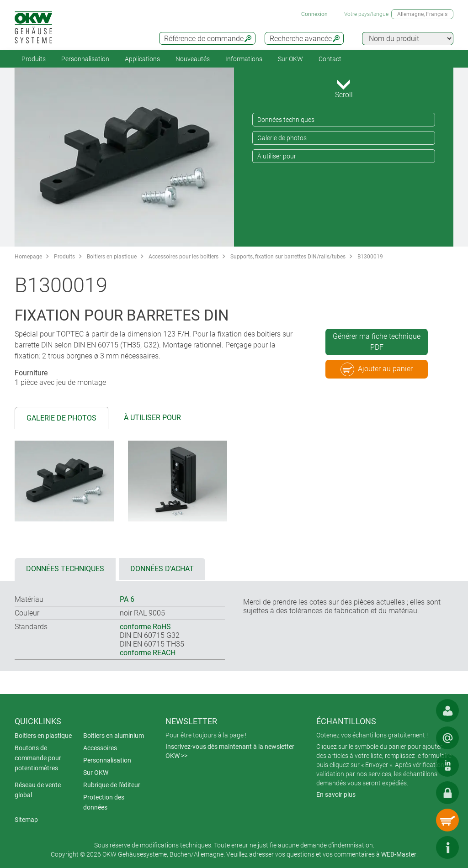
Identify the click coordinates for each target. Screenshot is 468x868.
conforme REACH (148, 653)
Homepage (28, 257)
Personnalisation (85, 59)
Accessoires (100, 748)
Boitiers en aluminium (114, 736)
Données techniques (286, 120)
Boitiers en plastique (112, 257)
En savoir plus (336, 794)
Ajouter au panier (377, 369)
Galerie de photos (282, 138)
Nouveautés (193, 59)
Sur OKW (290, 59)
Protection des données (104, 802)
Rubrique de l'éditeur (112, 785)
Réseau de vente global (38, 790)
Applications (142, 59)
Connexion (314, 14)
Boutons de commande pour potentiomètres (38, 758)
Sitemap (26, 820)
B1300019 (370, 257)
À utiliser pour (277, 156)
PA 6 (127, 599)
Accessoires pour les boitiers (183, 257)
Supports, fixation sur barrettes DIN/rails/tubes (288, 257)
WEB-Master (399, 854)
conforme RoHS (145, 627)
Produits (34, 59)
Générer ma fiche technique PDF (377, 342)
